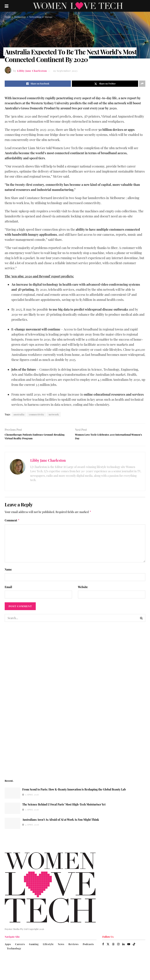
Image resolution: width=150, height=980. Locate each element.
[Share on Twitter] (105, 84)
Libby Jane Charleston (32, 71)
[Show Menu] (7, 6)
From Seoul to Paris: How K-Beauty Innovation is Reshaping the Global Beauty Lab (74, 792)
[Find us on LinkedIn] (123, 947)
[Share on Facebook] (38, 84)
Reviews (74, 947)
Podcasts (88, 947)
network (54, 414)
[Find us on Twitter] (108, 947)
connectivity (37, 414)
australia (19, 414)
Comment (12, 523)
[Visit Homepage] (78, 6)
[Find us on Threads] (113, 947)
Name (8, 572)
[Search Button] (141, 621)
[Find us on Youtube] (129, 947)
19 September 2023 (65, 71)
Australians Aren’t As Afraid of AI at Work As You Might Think (61, 822)
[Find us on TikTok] (134, 947)
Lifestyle (48, 947)
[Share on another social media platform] (142, 84)
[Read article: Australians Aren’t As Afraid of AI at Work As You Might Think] (12, 826)
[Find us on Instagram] (118, 947)
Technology (20, 17)
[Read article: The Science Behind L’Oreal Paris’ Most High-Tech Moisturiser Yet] (12, 811)
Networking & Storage (41, 17)
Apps (8, 947)
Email (8, 590)
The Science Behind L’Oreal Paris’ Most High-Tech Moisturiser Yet (64, 807)
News (61, 947)
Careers (20, 947)
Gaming (34, 947)
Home (8, 17)
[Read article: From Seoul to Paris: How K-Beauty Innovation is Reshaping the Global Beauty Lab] (12, 796)
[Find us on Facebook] (103, 947)
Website (83, 590)
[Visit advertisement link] (75, 703)
